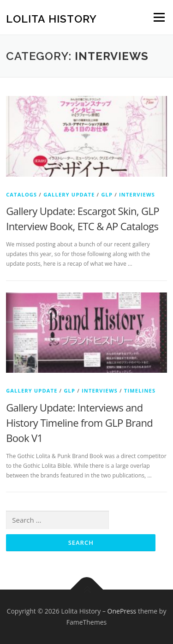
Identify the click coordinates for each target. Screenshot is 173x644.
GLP (107, 194)
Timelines (140, 391)
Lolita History (51, 18)
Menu (158, 17)
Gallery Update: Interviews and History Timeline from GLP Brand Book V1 (79, 423)
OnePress (122, 611)
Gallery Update (69, 194)
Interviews (137, 194)
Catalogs (21, 194)
